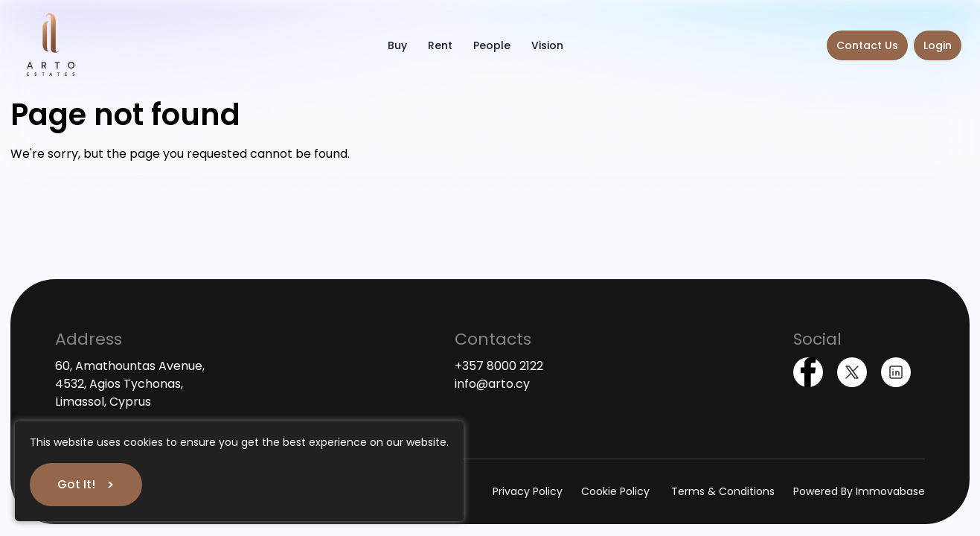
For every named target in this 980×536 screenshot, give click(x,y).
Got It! (76, 484)
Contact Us (867, 45)
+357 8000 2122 (499, 366)
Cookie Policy (617, 491)
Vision (547, 45)
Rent (440, 45)
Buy (397, 45)
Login (938, 45)
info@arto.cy (492, 384)
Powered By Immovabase (859, 491)
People (492, 45)
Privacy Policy (528, 491)
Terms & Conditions (723, 491)
